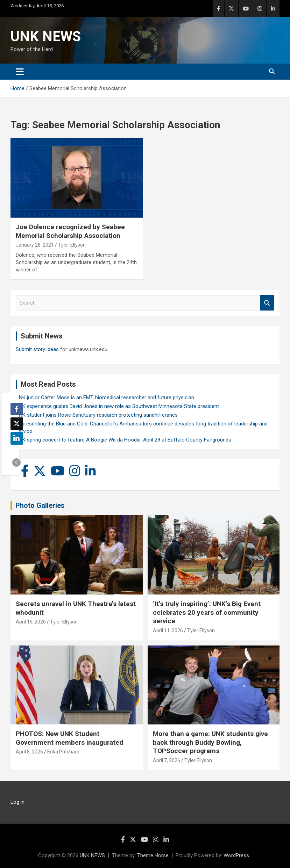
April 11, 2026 (168, 630)
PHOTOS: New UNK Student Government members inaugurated (69, 738)
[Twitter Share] (17, 424)
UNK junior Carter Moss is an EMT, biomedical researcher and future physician (105, 397)
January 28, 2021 (35, 245)
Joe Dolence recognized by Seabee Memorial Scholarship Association (70, 231)
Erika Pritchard (63, 752)
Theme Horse (153, 855)
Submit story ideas (37, 349)
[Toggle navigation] (20, 72)
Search (267, 303)
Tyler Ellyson (72, 245)
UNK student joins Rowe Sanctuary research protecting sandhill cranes (97, 415)
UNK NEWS (46, 37)
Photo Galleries (40, 505)
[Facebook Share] (17, 409)
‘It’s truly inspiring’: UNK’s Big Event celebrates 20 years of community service (207, 612)
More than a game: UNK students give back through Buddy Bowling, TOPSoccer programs (210, 742)
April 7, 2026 (167, 760)
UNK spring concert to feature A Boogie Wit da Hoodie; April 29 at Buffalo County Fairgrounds (123, 440)
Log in (17, 802)
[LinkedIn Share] (17, 438)
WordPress (236, 855)
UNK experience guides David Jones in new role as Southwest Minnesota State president (117, 406)
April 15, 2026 (31, 622)
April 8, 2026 (29, 752)
